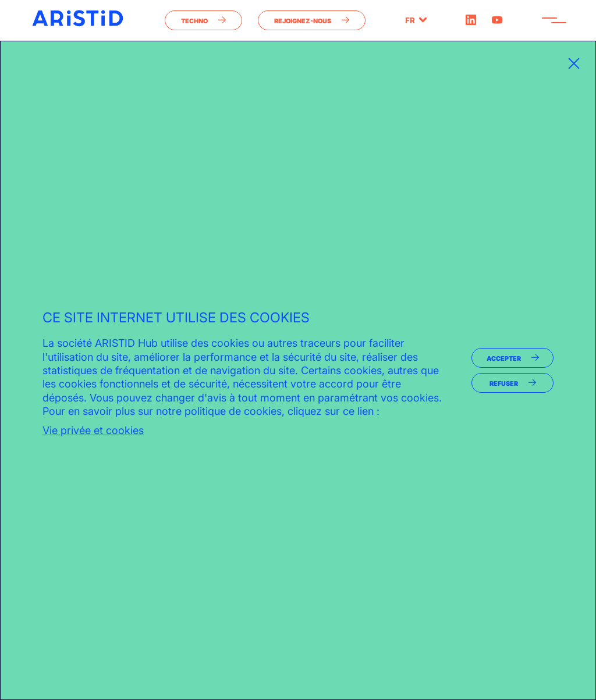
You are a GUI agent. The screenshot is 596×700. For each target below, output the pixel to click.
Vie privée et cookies (93, 430)
